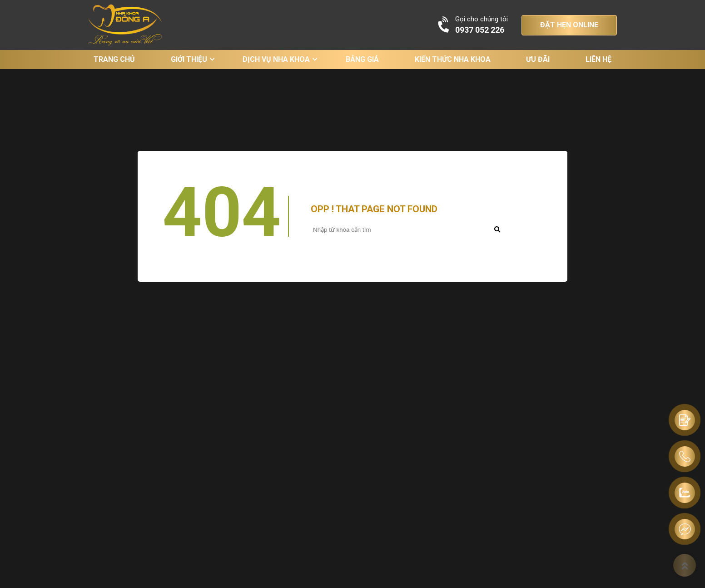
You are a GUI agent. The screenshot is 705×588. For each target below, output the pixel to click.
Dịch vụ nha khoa (276, 59)
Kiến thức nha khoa (453, 59)
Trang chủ (114, 59)
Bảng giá (362, 59)
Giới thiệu (189, 59)
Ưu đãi (538, 59)
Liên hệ (598, 59)
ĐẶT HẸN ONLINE (569, 25)
